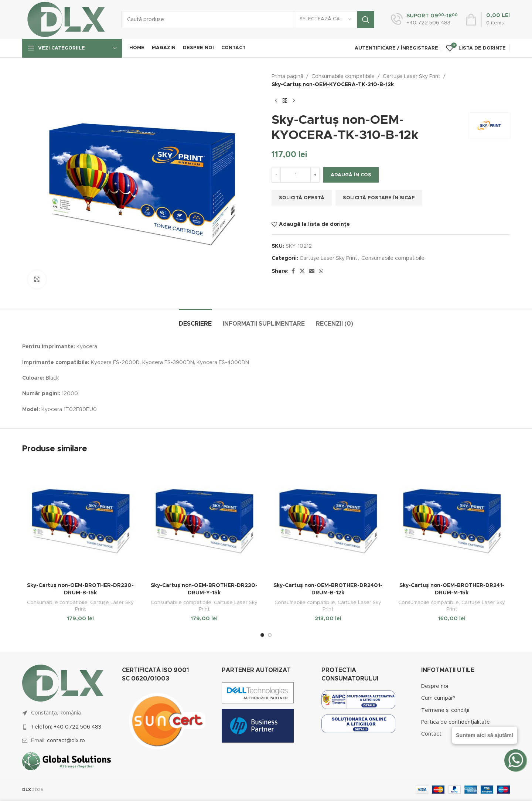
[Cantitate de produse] (296, 175)
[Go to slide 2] (270, 635)
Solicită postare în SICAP (379, 198)
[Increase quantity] (315, 175)
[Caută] (248, 20)
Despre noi (435, 686)
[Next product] (294, 101)
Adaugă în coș (351, 175)
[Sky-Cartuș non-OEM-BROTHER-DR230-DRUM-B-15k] (80, 521)
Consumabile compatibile (343, 77)
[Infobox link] (424, 20)
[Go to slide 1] (262, 635)
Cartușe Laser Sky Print (412, 77)
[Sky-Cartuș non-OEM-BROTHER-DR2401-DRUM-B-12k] (328, 521)
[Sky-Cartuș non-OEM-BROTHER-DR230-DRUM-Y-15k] (204, 521)
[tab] (195, 320)
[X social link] (302, 271)
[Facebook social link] (293, 271)
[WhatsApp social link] (321, 271)
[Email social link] (312, 271)
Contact (431, 734)
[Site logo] (66, 19)
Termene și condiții (445, 710)
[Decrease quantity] (276, 175)
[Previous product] (276, 101)
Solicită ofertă (302, 198)
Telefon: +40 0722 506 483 (66, 727)
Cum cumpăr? (438, 698)
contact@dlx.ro (66, 741)
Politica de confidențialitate (456, 722)
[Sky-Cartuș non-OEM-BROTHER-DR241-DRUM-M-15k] (452, 521)
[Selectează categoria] (325, 20)
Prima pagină (287, 77)
